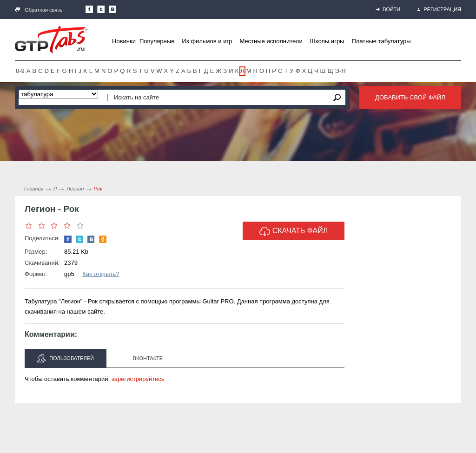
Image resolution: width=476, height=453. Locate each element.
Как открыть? (101, 274)
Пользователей (66, 358)
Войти (388, 9)
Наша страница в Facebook (89, 9)
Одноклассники (103, 239)
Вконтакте (148, 358)
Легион (75, 189)
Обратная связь (39, 10)
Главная (34, 189)
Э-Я (340, 71)
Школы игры (327, 41)
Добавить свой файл (410, 97)
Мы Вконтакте (112, 9)
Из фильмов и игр (207, 41)
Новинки (124, 41)
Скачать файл (294, 231)
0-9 (20, 71)
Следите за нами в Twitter (101, 9)
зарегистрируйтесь (138, 379)
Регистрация (439, 9)
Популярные (157, 41)
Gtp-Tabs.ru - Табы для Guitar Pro (51, 39)
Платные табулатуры (381, 41)
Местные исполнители (271, 41)
